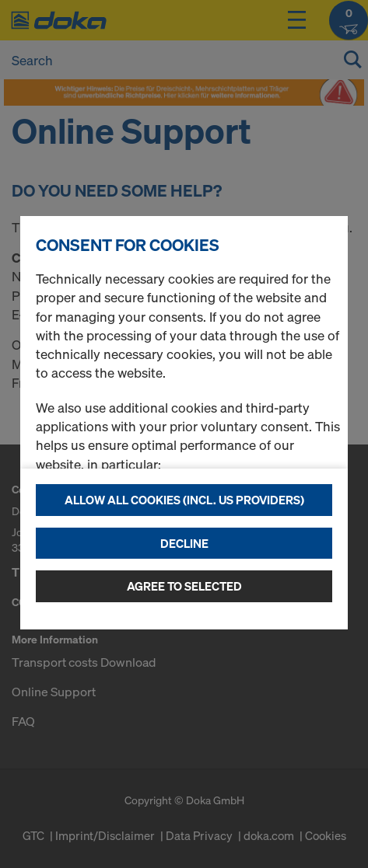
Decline (184, 543)
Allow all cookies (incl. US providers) (184, 500)
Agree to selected (184, 586)
